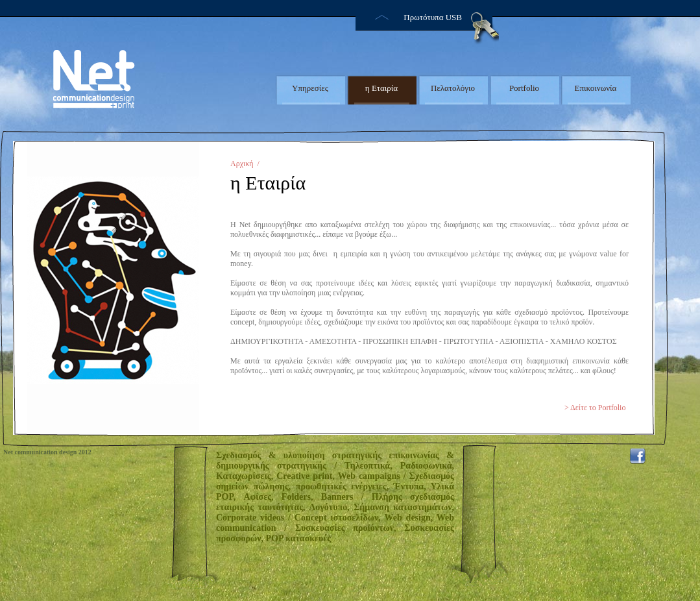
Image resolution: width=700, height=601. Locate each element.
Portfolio (524, 88)
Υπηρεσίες (310, 88)
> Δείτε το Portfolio (595, 408)
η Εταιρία (381, 88)
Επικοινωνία (596, 88)
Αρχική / (245, 164)
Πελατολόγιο (453, 88)
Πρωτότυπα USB (433, 17)
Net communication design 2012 (47, 452)
